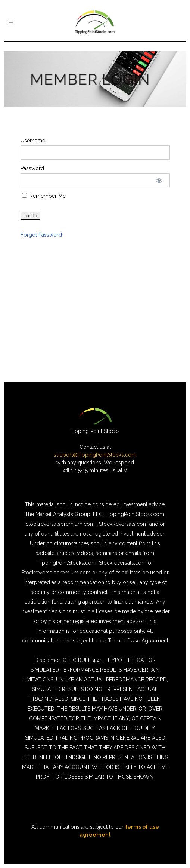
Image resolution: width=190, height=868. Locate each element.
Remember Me (44, 196)
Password (32, 168)
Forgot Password (41, 235)
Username (33, 141)
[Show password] (159, 180)
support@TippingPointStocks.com (95, 455)
